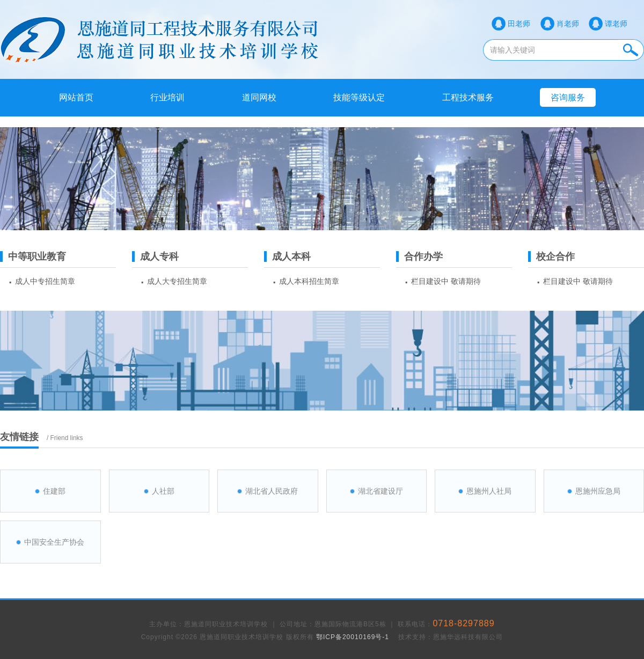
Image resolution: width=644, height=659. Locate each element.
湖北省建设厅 (380, 491)
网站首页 (76, 97)
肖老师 (568, 24)
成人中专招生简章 (45, 281)
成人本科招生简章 (309, 281)
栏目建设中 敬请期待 (446, 281)
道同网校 (259, 97)
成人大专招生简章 (177, 281)
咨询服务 (568, 97)
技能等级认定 (359, 97)
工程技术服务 (468, 97)
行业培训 (167, 97)
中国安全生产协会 (54, 542)
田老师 (519, 24)
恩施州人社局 (489, 491)
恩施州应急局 (598, 491)
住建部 (54, 491)
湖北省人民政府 (272, 491)
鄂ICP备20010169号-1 (353, 637)
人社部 (163, 491)
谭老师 (616, 24)
